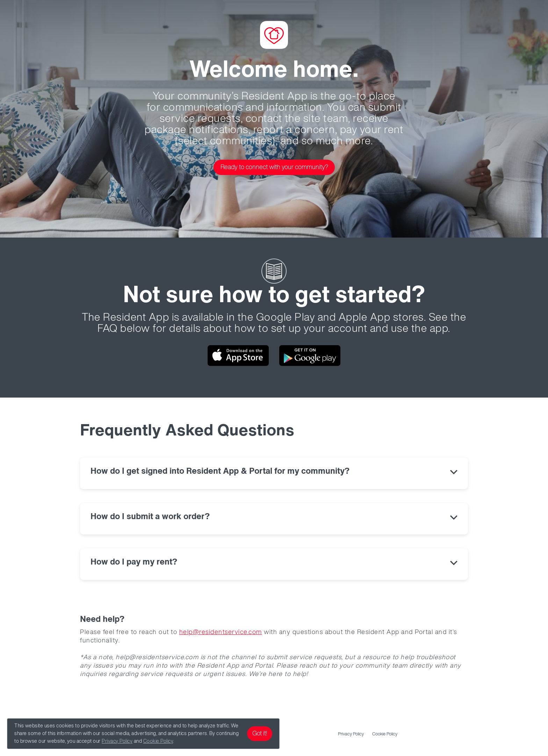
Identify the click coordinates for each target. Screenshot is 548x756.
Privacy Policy (117, 741)
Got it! (260, 734)
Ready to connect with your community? (274, 167)
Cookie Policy (158, 741)
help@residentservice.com (221, 632)
